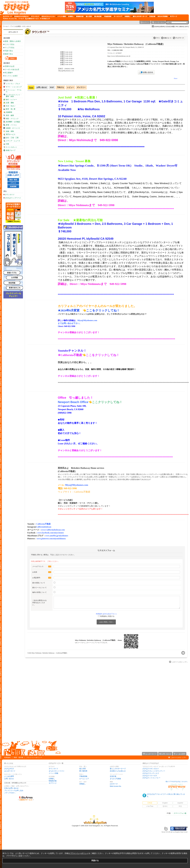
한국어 (165, 806)
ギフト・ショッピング (14, 87)
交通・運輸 (10, 103)
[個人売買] (88, 16)
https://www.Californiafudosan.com (118, 56)
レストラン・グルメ (13, 84)
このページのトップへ (178, 757)
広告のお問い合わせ (11, 788)
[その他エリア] (45, 19)
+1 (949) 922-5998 (117, 50)
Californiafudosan (44, 527)
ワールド (6, 26)
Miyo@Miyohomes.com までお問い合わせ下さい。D (78, 323)
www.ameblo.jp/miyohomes (57, 536)
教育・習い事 (11, 109)
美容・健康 (10, 115)
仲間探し (82, 784)
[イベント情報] (61, 16)
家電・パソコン (11, 125)
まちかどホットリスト (57, 771)
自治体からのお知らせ (118, 771)
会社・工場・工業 (12, 138)
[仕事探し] (70, 16)
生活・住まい (11, 106)
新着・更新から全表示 (13, 41)
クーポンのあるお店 (12, 69)
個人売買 (82, 769)
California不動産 (43, 524)
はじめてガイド (10, 771)
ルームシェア (84, 779)
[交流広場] (152, 16)
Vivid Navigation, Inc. (96, 826)
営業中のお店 (10, 66)
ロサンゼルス (27, 26)
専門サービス (11, 134)
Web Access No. (116, 786)
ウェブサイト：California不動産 (74, 492)
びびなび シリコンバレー (151, 778)
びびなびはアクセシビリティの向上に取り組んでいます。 (166, 795)
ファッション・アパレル (14, 91)
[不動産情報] (107, 16)
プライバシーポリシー (34, 757)
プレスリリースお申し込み (14, 790)
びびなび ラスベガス (150, 776)
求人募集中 (9, 73)
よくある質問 (9, 776)
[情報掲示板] (79, 16)
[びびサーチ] (7, 16)
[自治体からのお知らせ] (21, 16)
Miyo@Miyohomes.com (77, 485)
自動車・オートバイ (13, 128)
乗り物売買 (83, 771)
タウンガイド (13, 32)
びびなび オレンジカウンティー (154, 771)
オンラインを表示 (11, 76)
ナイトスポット (11, 147)
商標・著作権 (18, 757)
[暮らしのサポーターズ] (139, 16)
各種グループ (11, 150)
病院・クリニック (12, 119)
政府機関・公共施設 (13, 122)
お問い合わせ (9, 779)
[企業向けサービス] (32, 19)
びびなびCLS (9, 769)
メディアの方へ (10, 793)
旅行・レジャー (11, 100)
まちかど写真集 (115, 779)
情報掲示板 (53, 781)
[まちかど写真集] (162, 16)
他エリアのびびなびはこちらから (177, 782)
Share (176, 78)
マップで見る (10, 48)
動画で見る (9, 54)
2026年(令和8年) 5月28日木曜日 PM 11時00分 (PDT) (172, 27)
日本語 (150, 803)
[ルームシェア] (117, 16)
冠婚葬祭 (9, 112)
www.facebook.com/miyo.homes (51, 533)
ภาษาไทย (150, 806)
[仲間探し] (127, 16)
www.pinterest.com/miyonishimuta (51, 539)
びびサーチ (114, 784)
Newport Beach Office (73, 402)
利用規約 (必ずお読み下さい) (106, 614)
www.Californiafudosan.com (53, 530)
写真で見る (9, 51)
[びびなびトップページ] (16, 7)
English (165, 803)
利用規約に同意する (107, 616)
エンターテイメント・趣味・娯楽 (14, 96)
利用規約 (7, 757)
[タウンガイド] (34, 16)
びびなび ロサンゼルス (151, 769)
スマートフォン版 (180, 813)
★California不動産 (70, 355)
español (180, 803)
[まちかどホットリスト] (48, 16)
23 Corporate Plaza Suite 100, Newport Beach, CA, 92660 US (126, 47)
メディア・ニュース (13, 141)
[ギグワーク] (173, 16)
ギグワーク (53, 783)
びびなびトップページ (13, 198)
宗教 (7, 144)
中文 (180, 806)
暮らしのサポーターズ (118, 769)
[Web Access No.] (10, 19)
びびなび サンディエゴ (151, 773)
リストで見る (10, 44)
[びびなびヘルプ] (21, 19)
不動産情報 (83, 776)
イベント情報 (53, 773)
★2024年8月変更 (70, 310)
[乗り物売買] (97, 16)
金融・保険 (10, 131)
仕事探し (52, 779)
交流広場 (113, 776)
